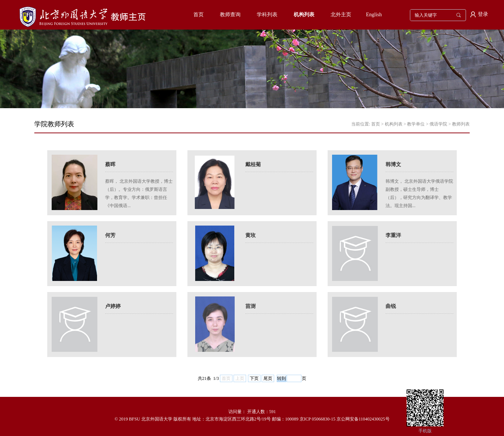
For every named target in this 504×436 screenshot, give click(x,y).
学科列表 (267, 15)
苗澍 (251, 306)
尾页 (268, 378)
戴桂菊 (253, 164)
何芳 (110, 235)
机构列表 (304, 15)
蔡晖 (110, 164)
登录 (483, 14)
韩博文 (393, 164)
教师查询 (230, 15)
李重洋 (393, 235)
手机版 (425, 431)
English (374, 15)
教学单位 (416, 124)
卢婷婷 (113, 306)
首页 (199, 15)
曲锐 (391, 306)
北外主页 (341, 15)
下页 (254, 378)
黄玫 (251, 235)
